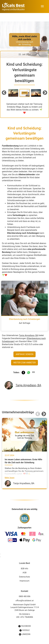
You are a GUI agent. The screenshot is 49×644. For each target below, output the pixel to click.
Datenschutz (24, 577)
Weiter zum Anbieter (24, 363)
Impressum (24, 581)
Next (45, 93)
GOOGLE (24, 630)
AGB (24, 573)
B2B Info (25, 569)
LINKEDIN (25, 634)
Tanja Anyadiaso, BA (28, 335)
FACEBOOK (25, 626)
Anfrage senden (24, 354)
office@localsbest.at (25, 601)
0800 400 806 (25, 596)
